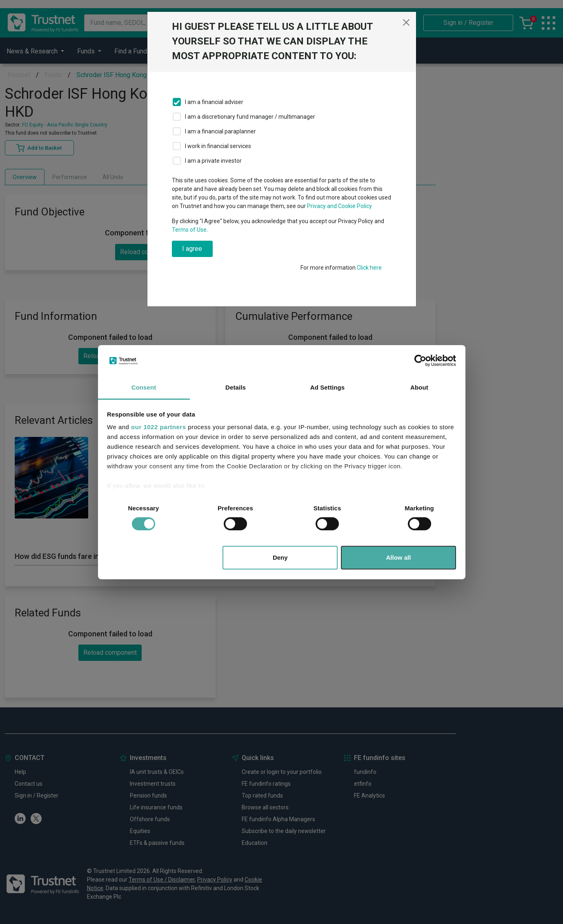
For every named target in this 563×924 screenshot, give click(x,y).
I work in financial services (218, 146)
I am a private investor (213, 161)
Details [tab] (236, 387)
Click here (369, 268)
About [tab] (419, 387)
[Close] (406, 22)
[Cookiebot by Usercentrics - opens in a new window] (420, 361)
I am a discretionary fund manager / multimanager (250, 117)
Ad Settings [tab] (327, 387)
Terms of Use (189, 230)
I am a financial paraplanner (220, 131)
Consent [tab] (144, 387)
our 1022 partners (158, 427)
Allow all (399, 557)
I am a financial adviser (214, 102)
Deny (280, 557)
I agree (192, 249)
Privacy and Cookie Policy (339, 206)
